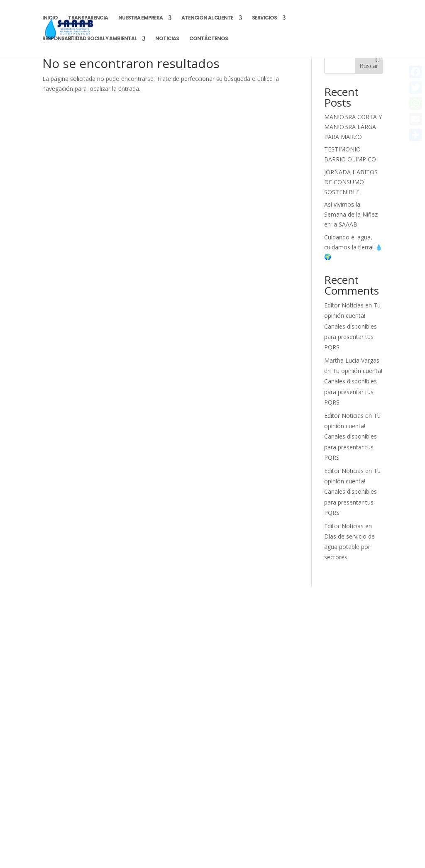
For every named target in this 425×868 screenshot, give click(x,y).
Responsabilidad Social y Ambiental (89, 39)
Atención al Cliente (207, 18)
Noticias (167, 39)
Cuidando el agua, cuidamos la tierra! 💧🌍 (353, 247)
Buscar (369, 66)
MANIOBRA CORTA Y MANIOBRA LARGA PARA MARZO (353, 127)
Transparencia (88, 18)
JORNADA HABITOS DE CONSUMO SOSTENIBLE (351, 182)
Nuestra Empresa (140, 18)
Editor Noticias (344, 305)
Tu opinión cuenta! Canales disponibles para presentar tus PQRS (352, 326)
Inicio (50, 18)
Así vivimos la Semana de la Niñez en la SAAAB (351, 214)
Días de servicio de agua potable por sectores (349, 547)
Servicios (264, 18)
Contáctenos (209, 39)
